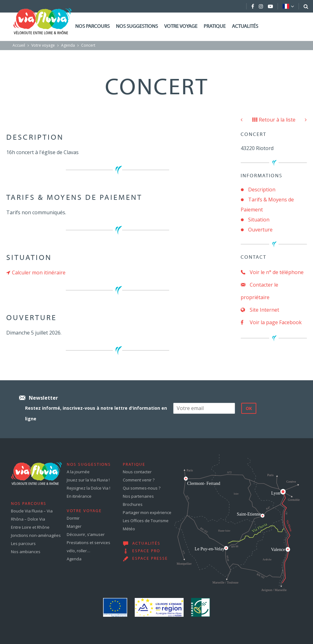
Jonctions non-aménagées (36, 535)
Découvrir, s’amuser (86, 534)
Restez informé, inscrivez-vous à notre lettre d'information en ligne (96, 413)
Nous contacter (137, 472)
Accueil (19, 45)
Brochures (133, 504)
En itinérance (79, 496)
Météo (129, 529)
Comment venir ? (139, 480)
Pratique (215, 27)
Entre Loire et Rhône (30, 527)
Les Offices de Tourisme (146, 521)
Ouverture (260, 230)
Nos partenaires (138, 496)
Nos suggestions (137, 27)
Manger (74, 526)
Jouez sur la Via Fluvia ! (88, 480)
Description (262, 190)
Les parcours (23, 543)
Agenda (68, 45)
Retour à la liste (274, 120)
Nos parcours (92, 27)
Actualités (245, 27)
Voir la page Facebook (271, 322)
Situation (259, 220)
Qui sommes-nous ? (142, 488)
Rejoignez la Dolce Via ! (89, 488)
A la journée (78, 472)
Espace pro (146, 551)
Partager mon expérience (147, 512)
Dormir (73, 518)
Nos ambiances (26, 552)
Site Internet (260, 310)
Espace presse (150, 559)
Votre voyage (181, 27)
